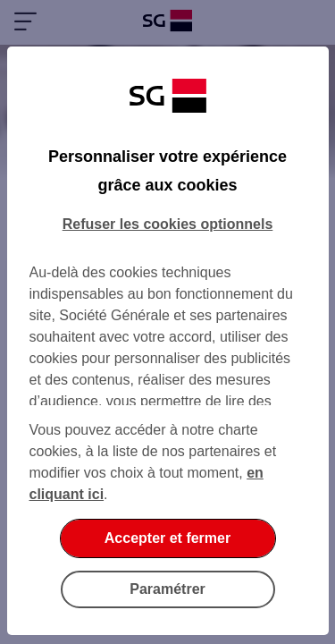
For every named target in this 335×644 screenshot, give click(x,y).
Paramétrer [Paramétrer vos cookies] (167, 589)
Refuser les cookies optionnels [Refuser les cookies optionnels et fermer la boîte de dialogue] (168, 224)
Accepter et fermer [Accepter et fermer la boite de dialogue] (167, 538)
